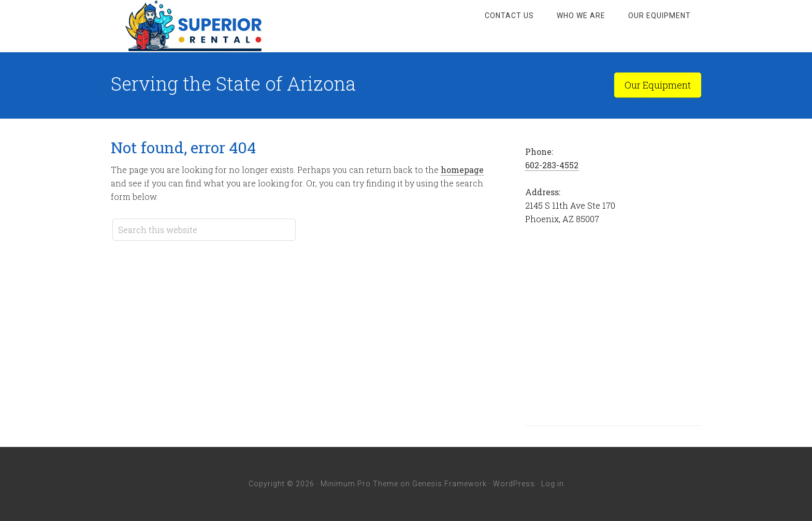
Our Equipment (658, 85)
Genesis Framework (450, 484)
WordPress (514, 484)
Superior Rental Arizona (194, 26)
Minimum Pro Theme (359, 484)
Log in (553, 484)
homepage (462, 170)
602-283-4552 (552, 165)
